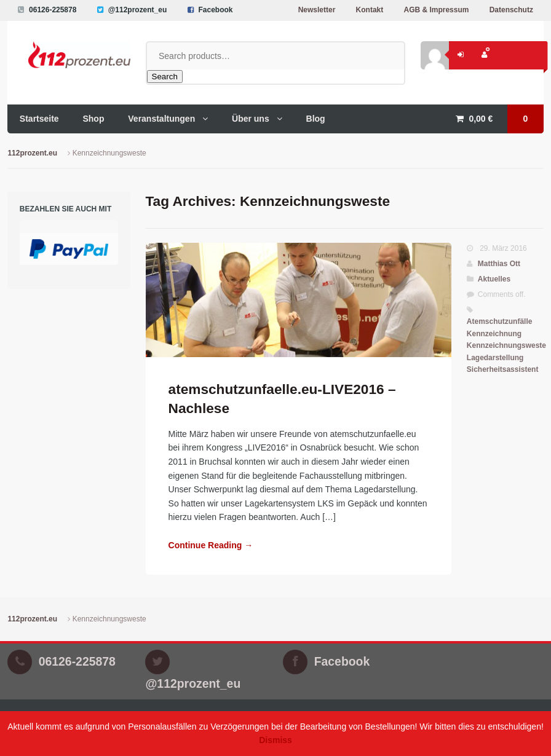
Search (165, 77)
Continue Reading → (211, 545)
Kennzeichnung (494, 334)
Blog (316, 119)
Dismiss (275, 740)
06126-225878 (53, 10)
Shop (93, 119)
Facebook (216, 10)
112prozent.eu (32, 153)
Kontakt (370, 10)
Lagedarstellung (495, 358)
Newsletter (317, 10)
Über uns (251, 119)
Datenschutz (511, 10)
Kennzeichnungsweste (506, 345)
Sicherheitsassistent (503, 369)
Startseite (39, 119)
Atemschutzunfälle (500, 321)
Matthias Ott (499, 264)
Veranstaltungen (161, 119)
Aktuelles (494, 279)
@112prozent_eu (138, 10)
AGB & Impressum (436, 10)
